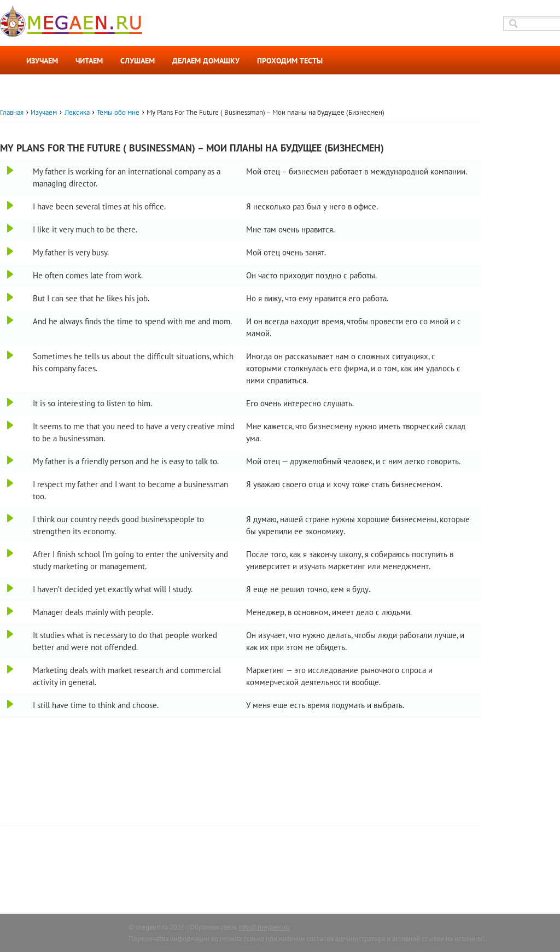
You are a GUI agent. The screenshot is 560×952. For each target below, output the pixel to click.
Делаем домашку (206, 61)
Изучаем (42, 61)
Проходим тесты (290, 61)
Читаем (89, 61)
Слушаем (138, 61)
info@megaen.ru (264, 927)
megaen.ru (152, 927)
